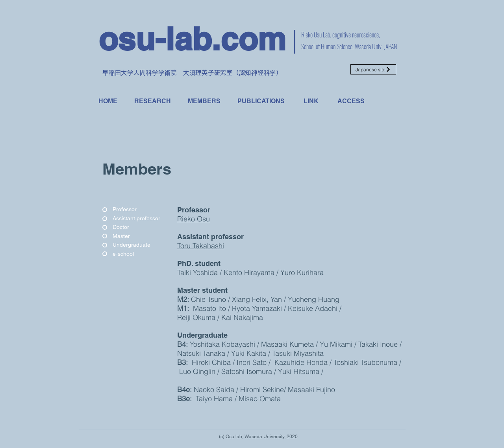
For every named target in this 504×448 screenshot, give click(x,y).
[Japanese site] (373, 69)
